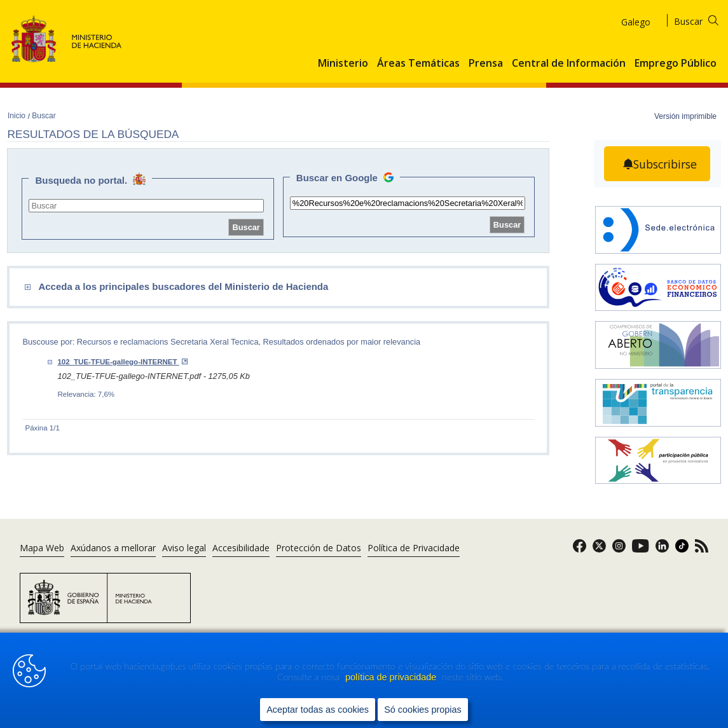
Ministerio (343, 64)
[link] (580, 550)
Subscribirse (665, 164)
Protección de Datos (319, 548)
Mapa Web (42, 548)
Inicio (17, 116)
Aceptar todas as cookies (318, 710)
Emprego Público (676, 64)
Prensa (486, 64)
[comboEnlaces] (213, 287)
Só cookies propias (423, 710)
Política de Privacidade (414, 548)
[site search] (146, 206)
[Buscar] (704, 19)
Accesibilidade (241, 548)
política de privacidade (392, 678)
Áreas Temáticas (418, 64)
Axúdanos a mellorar (113, 548)
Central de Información (569, 64)
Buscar (44, 116)
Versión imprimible (685, 116)
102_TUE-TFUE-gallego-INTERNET (122, 362)
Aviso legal (184, 548)
